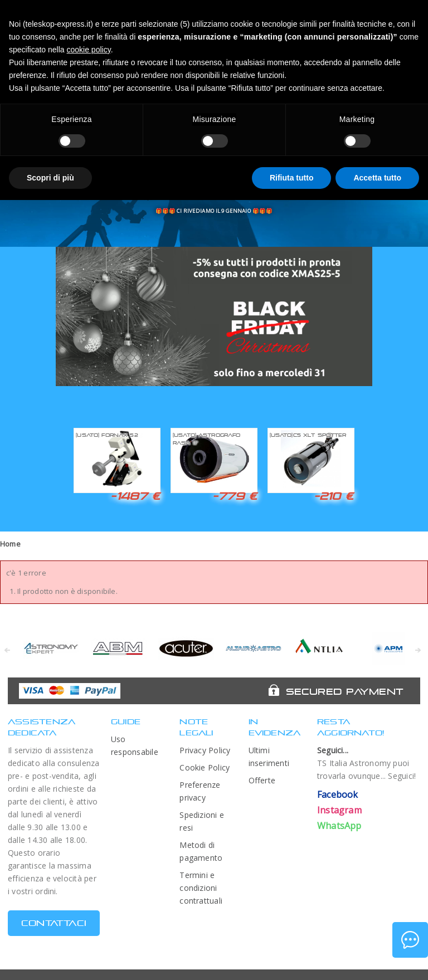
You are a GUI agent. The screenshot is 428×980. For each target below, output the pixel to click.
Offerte (262, 780)
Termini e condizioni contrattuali (201, 888)
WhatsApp (339, 826)
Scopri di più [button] (50, 178)
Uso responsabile (135, 745)
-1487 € (135, 496)
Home (10, 544)
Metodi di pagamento (201, 851)
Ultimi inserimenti (269, 757)
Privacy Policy (205, 750)
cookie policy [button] (89, 50)
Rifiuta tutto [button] (292, 178)
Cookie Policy (205, 767)
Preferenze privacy (200, 791)
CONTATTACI (54, 923)
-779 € (235, 496)
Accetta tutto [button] (377, 178)
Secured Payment (345, 691)
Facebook (338, 794)
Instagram (339, 810)
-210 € (334, 496)
